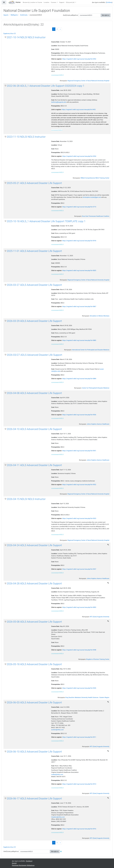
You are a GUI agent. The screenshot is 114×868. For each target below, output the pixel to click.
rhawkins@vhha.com (58, 817)
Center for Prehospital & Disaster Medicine (96, 388)
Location (46, 2)
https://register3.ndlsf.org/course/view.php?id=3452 (79, 110)
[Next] (60, 29)
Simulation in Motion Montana (100, 316)
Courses (54, 2)
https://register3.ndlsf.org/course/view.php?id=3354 (79, 156)
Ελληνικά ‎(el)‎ (70, 2)
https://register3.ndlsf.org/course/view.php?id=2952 (79, 59)
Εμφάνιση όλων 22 (10, 33)
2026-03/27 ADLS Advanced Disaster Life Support (34, 355)
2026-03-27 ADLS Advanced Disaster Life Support (34, 285)
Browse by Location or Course (32, 2)
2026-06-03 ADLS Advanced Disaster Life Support (34, 702)
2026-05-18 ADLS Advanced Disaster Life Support (34, 664)
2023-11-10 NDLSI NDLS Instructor (26, 137)
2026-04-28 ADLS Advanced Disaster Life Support (34, 583)
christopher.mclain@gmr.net (92, 197)
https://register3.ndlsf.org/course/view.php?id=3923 (79, 518)
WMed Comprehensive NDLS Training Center (95, 178)
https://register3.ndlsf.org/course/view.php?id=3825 (79, 271)
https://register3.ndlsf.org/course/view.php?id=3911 (79, 737)
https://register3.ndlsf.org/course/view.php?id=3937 (79, 569)
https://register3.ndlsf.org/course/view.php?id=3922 (79, 485)
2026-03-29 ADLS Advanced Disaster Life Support (34, 321)
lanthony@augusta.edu (59, 102)
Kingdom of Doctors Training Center (98, 659)
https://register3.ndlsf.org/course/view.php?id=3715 (79, 207)
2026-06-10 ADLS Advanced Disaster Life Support (34, 752)
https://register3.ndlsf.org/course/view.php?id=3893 (79, 607)
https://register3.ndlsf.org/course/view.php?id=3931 (79, 451)
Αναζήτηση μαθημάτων (71, 15)
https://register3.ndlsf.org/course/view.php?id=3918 (79, 241)
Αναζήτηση (24, 15)
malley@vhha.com (57, 774)
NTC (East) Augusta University (100, 617)
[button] (61, 852)
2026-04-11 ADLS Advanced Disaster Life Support (34, 465)
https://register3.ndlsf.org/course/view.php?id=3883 (79, 340)
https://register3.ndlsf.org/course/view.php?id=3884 (79, 379)
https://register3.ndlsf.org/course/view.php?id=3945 (79, 688)
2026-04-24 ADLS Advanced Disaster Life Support (34, 545)
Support (62, 2)
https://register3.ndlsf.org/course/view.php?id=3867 (79, 307)
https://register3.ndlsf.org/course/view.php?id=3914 (79, 784)
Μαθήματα (14, 15)
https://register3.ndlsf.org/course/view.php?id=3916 (79, 829)
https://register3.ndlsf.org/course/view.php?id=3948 (79, 650)
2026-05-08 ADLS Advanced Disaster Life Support (34, 622)
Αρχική (6, 15)
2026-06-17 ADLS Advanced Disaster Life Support (34, 799)
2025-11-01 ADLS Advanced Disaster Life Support (34, 251)
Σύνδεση (109, 2)
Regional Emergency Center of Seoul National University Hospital (88, 81)
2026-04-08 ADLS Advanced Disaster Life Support (34, 393)
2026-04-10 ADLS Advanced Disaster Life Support (34, 429)
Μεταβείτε (106, 15)
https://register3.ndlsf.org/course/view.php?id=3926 (79, 415)
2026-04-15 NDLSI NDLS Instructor (26, 499)
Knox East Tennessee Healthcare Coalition (96, 216)
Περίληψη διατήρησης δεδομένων (23, 865)
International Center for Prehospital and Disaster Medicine (91, 350)
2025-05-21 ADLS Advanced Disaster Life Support (34, 183)
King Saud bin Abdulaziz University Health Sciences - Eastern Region (87, 697)
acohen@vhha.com (57, 730)
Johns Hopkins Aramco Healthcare (98, 424)
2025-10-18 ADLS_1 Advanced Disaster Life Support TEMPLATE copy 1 (46, 221)
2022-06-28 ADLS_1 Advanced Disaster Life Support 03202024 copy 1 (46, 86)
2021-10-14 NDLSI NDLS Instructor (26, 37)
